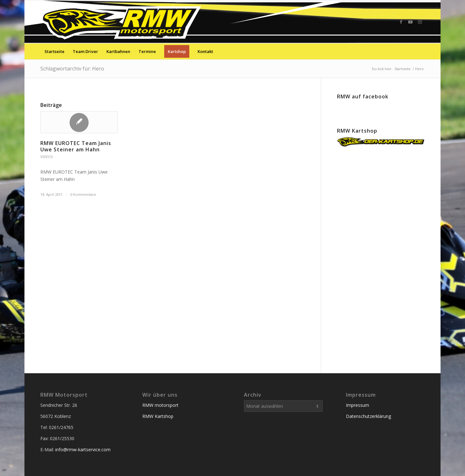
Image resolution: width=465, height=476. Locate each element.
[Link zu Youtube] (410, 22)
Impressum (357, 405)
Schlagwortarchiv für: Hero (72, 69)
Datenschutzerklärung (368, 416)
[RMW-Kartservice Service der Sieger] (122, 22)
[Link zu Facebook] (401, 22)
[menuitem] (54, 51)
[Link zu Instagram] (420, 22)
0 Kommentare (83, 194)
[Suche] (421, 51)
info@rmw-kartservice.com (83, 450)
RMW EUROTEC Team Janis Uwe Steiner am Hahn (76, 146)
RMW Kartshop (158, 416)
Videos (47, 157)
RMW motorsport (160, 405)
